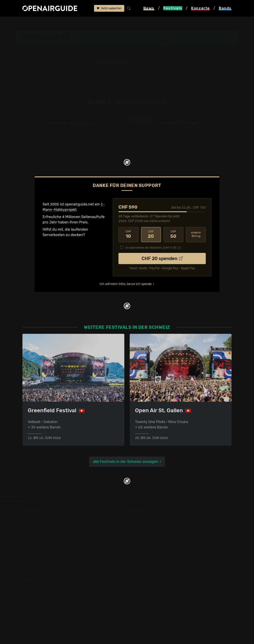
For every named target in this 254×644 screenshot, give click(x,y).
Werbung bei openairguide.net (48, 598)
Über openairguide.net (41, 587)
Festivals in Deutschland (43, 530)
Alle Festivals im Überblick (44, 562)
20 (151, 234)
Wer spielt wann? (43, 63)
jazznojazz (83, 23)
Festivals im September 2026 (47, 557)
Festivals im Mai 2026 (41, 541)
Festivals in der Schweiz (43, 525)
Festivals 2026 (35, 535)
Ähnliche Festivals (114, 63)
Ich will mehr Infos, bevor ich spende (126, 284)
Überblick (83, 59)
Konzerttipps (140, 519)
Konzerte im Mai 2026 (148, 541)
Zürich (163, 40)
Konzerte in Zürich (145, 525)
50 (173, 234)
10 (128, 234)
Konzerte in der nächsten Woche (157, 535)
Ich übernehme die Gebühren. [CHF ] (151, 248)
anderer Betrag (196, 234)
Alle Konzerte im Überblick (152, 562)
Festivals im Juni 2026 (42, 546)
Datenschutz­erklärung (41, 603)
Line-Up (35, 59)
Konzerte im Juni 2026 (149, 546)
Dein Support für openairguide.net (51, 593)
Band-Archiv (158, 63)
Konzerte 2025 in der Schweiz (155, 552)
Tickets (81, 63)
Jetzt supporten (109, 8)
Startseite (24, 23)
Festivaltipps (33, 519)
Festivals (44, 23)
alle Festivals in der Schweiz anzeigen (125, 462)
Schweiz (63, 23)
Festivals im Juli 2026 (41, 552)
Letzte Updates (111, 59)
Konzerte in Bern (144, 530)
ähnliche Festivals (112, 23)
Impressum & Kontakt (40, 609)
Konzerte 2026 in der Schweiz (155, 557)
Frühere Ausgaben (163, 59)
